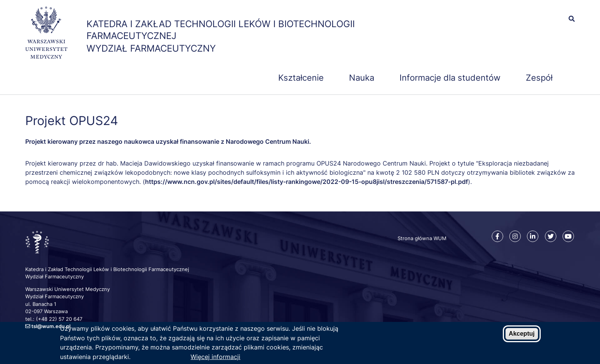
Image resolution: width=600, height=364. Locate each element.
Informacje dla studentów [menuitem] (450, 78)
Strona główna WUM (422, 238)
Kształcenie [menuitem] (301, 78)
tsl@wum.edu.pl (51, 326)
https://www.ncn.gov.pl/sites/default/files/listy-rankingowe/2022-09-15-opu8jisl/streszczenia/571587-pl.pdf (307, 182)
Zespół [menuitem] (539, 78)
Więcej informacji (215, 357)
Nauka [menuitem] (362, 78)
